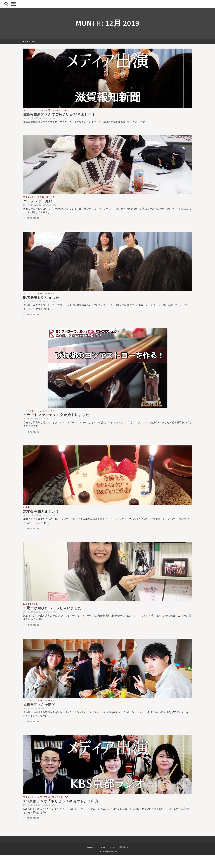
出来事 (26, 507)
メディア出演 (44, 110)
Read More (33, 218)
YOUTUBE (112, 847)
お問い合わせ (124, 847)
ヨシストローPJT (60, 110)
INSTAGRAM (102, 847)
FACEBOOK (90, 847)
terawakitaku (49, 118)
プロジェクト (30, 110)
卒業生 (34, 604)
